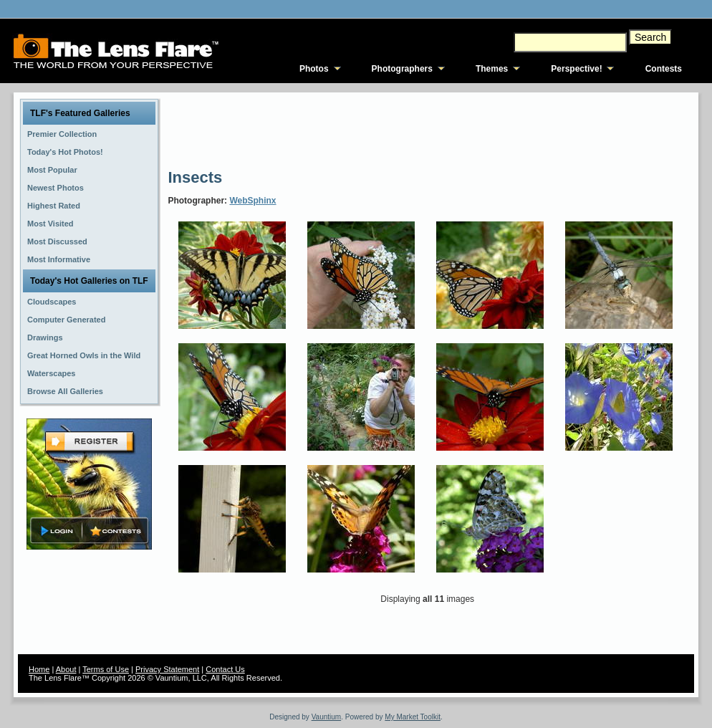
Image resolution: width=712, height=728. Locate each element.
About (66, 669)
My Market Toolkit (413, 717)
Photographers (402, 69)
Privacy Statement (167, 669)
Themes (492, 69)
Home (39, 669)
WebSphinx (252, 201)
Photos (314, 69)
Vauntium (327, 717)
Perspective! (576, 69)
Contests (664, 69)
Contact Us (225, 669)
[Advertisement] (428, 129)
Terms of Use (106, 669)
